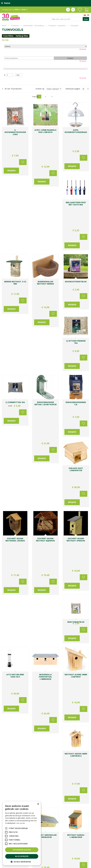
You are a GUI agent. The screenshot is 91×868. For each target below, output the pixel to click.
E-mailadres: (55, 748)
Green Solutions (66, 865)
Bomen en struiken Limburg (69, 854)
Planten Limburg (53, 854)
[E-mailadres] (68, 752)
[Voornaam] (59, 743)
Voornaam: (54, 738)
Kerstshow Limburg (64, 856)
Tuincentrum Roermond (78, 859)
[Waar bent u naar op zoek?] (70, 19)
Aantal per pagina (73, 89)
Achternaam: (74, 738)
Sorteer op (40, 89)
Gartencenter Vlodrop (48, 856)
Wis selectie (83, 49)
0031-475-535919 (65, 713)
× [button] (38, 804)
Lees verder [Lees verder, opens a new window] (21, 823)
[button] (22, 862)
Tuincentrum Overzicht (81, 865)
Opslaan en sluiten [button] (22, 850)
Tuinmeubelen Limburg (60, 859)
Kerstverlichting (77, 856)
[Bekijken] (87, 9)
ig (73, 10)
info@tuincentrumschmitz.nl (61, 716)
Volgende (83, 97)
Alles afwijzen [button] (22, 856)
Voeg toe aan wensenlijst (23, 136)
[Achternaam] (78, 743)
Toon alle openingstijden (14, 734)
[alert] (22, 833)
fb (68, 10)
